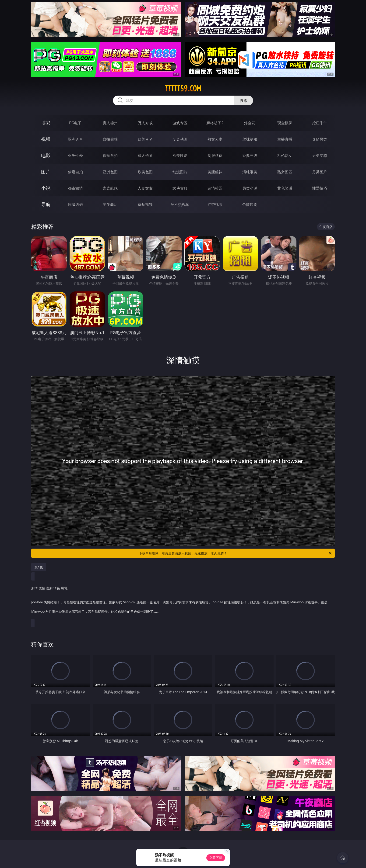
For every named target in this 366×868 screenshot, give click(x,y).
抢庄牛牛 (320, 123)
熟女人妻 (215, 139)
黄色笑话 (285, 188)
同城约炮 (75, 204)
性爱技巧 (320, 188)
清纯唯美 (250, 172)
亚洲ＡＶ (75, 139)
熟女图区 (285, 172)
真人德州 (110, 123)
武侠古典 (180, 188)
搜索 (244, 100)
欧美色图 (145, 172)
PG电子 (75, 123)
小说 (46, 188)
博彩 (46, 123)
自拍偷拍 (110, 139)
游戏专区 (180, 123)
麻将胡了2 (215, 123)
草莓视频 (145, 204)
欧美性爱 (180, 156)
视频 (46, 139)
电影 (46, 155)
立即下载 (216, 858)
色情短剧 (250, 204)
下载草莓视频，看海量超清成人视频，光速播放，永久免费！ (236, 553)
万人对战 (145, 123)
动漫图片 (180, 172)
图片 (46, 172)
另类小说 (250, 188)
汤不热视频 (180, 204)
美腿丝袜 (215, 172)
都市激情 (75, 188)
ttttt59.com (183, 89)
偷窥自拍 (75, 172)
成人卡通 (145, 156)
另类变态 (320, 156)
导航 (46, 204)
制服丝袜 (215, 156)
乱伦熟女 (285, 156)
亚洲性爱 (75, 156)
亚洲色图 (110, 172)
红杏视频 (215, 204)
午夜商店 (110, 204)
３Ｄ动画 (180, 139)
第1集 (39, 567)
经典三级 (250, 156)
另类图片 (320, 172)
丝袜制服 (250, 139)
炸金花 (250, 123)
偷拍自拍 (110, 156)
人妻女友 (145, 188)
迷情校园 (215, 188)
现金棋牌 (285, 123)
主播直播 (285, 139)
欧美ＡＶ (145, 139)
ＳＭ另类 (320, 139)
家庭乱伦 (110, 188)
